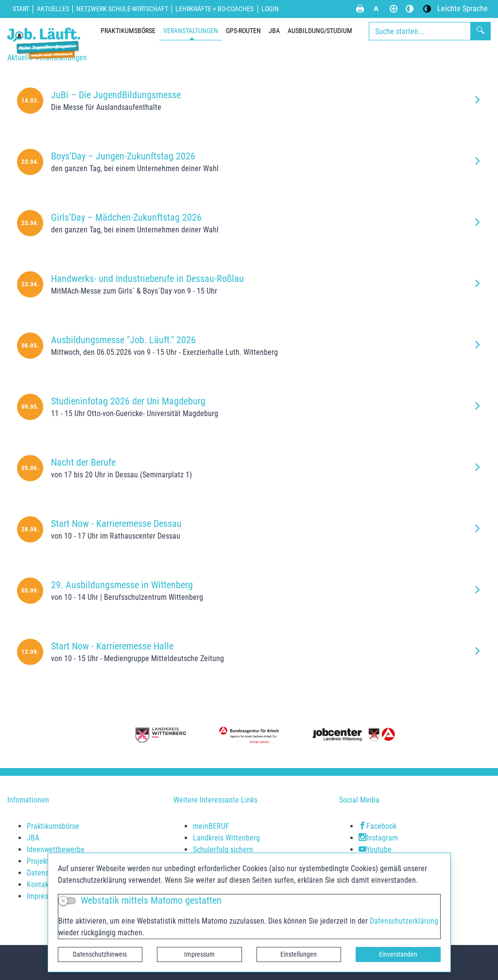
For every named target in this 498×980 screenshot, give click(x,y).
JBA (274, 31)
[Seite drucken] (360, 9)
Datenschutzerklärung (404, 921)
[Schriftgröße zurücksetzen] (376, 9)
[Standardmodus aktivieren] (410, 9)
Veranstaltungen (191, 31)
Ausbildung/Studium (320, 31)
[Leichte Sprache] (463, 9)
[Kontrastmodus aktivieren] (427, 9)
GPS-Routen (243, 31)
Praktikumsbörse (128, 31)
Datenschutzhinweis (100, 954)
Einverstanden (398, 954)
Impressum (199, 954)
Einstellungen (299, 954)
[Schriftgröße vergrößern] (394, 9)
